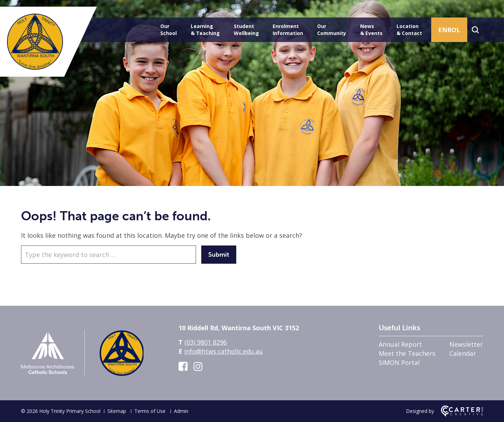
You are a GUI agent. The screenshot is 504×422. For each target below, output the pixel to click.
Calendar (463, 353)
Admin (181, 411)
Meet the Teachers (407, 353)
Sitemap (117, 411)
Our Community (332, 30)
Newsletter (466, 344)
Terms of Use (150, 411)
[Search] (475, 30)
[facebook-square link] (183, 366)
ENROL (449, 30)
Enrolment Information (288, 30)
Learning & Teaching (205, 30)
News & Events (371, 30)
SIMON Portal (399, 362)
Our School (169, 30)
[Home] (82, 378)
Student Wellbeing (246, 30)
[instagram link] (198, 366)
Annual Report (400, 344)
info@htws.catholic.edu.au (223, 351)
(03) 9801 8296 (206, 342)
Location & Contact (409, 30)
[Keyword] (108, 255)
